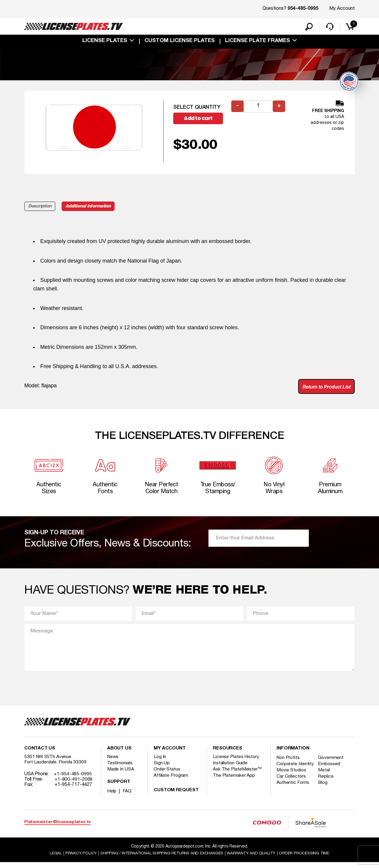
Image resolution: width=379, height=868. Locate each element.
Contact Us (40, 754)
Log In (160, 763)
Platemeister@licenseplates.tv (58, 828)
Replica (327, 787)
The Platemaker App (234, 781)
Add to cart (200, 120)
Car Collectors (292, 787)
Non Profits (289, 763)
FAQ (127, 797)
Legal (51, 859)
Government (332, 763)
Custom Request (176, 796)
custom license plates (180, 42)
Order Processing (308, 859)
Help (112, 797)
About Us (119, 754)
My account (170, 754)
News (113, 763)
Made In (121, 775)
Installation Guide (231, 769)
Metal (325, 781)
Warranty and (254, 859)
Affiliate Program (171, 781)
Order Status (167, 775)
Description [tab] (40, 207)
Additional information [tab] (90, 207)
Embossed (330, 770)
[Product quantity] (258, 108)
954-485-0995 (303, 9)
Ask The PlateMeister (237, 775)
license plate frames (257, 42)
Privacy (76, 859)
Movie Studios (292, 781)
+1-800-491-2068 (74, 785)
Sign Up (162, 769)
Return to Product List (324, 388)
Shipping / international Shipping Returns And (160, 859)
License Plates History (236, 763)
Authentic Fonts (293, 794)
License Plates (105, 42)
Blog (324, 794)
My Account (342, 9)
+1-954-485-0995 (73, 780)
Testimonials (120, 769)
